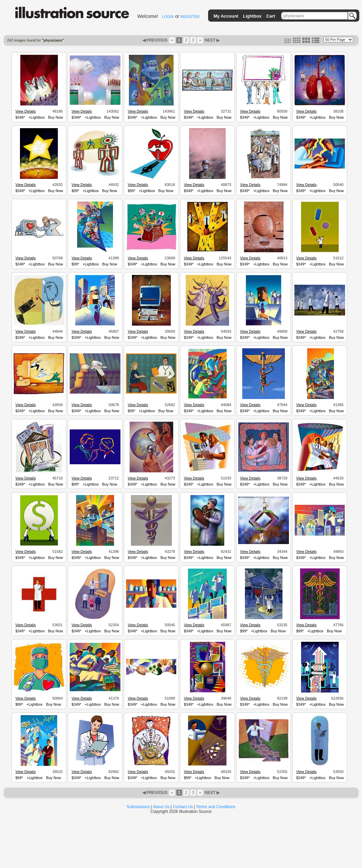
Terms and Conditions (216, 807)
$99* (75, 191)
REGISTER (190, 17)
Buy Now (55, 117)
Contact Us (183, 807)
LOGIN (168, 17)
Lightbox (252, 16)
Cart (271, 16)
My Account (226, 16)
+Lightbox (37, 117)
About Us (161, 807)
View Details (25, 111)
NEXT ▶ (212, 40)
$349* (20, 117)
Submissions (138, 807)
